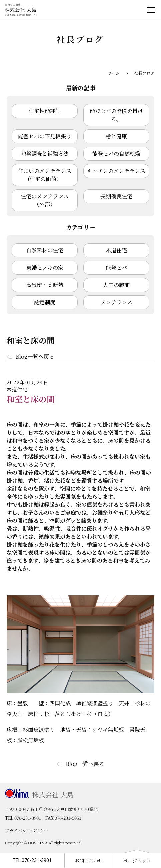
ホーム (114, 73)
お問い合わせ (89, 860)
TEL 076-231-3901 (32, 860)
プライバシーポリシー (27, 831)
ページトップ (137, 861)
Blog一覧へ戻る (35, 357)
